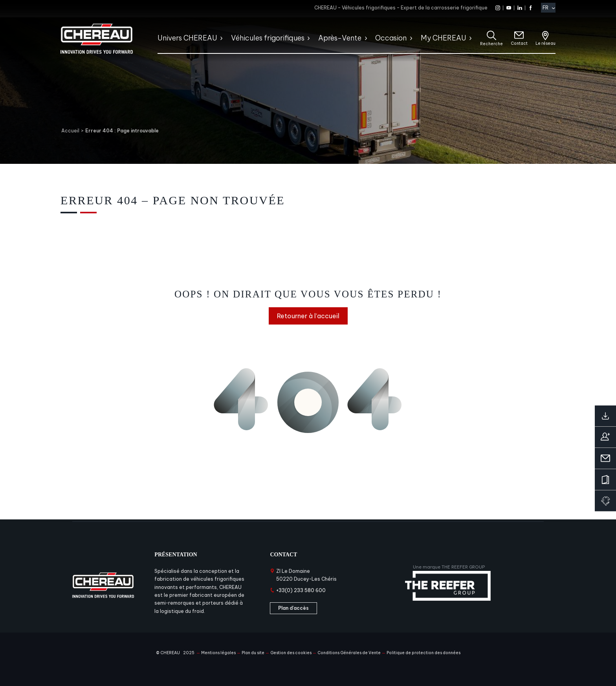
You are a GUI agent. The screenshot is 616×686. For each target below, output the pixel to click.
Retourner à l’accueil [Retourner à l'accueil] (308, 316)
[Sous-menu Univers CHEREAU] (221, 38)
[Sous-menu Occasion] (411, 38)
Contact (519, 43)
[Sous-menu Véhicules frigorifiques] (308, 38)
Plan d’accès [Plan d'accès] (293, 608)
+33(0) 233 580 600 (301, 590)
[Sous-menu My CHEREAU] (470, 38)
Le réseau (545, 43)
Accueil (70, 131)
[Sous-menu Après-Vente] (366, 38)
